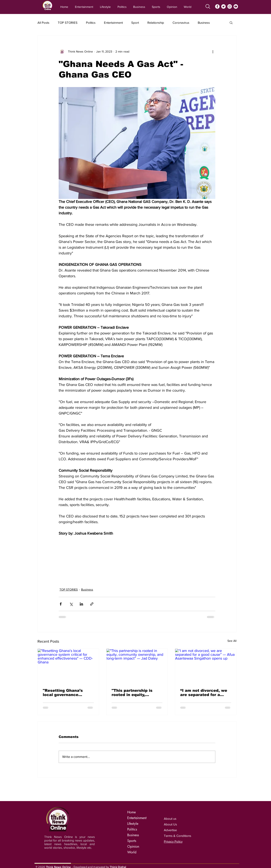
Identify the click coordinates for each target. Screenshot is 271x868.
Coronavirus (181, 23)
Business (204, 23)
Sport (135, 23)
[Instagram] (230, 6)
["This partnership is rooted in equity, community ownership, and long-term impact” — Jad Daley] (137, 666)
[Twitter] (223, 6)
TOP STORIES (68, 23)
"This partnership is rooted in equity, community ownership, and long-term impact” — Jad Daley (135, 693)
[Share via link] (92, 604)
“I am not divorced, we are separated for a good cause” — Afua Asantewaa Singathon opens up (204, 693)
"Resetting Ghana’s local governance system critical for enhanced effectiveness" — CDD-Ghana (66, 693)
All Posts (43, 23)
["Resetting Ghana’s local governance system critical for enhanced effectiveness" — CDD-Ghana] (68, 666)
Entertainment (113, 23)
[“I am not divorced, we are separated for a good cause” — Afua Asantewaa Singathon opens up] (206, 666)
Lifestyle (133, 824)
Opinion (133, 847)
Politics (91, 23)
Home (131, 812)
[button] (231, 22)
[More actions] (213, 51)
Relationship (156, 23)
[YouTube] (236, 6)
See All (232, 641)
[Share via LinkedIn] (81, 604)
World (132, 852)
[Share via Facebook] (61, 604)
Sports (132, 841)
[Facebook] (217, 6)
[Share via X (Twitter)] (71, 604)
